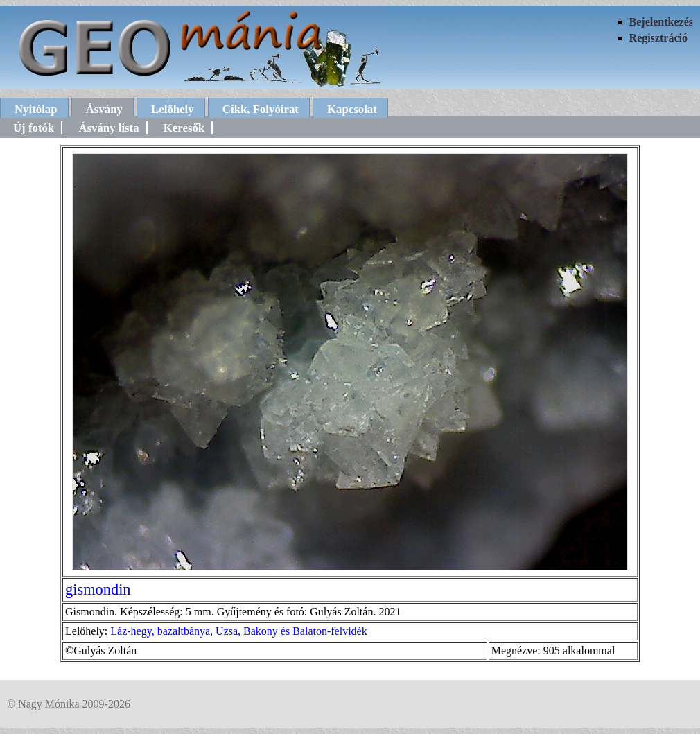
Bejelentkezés (661, 22)
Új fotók (34, 128)
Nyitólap (36, 109)
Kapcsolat (352, 109)
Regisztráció (658, 38)
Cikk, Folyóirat (261, 109)
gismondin (98, 589)
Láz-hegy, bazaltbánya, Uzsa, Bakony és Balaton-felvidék (238, 631)
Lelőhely (173, 109)
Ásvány (104, 109)
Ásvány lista (108, 128)
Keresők (184, 128)
